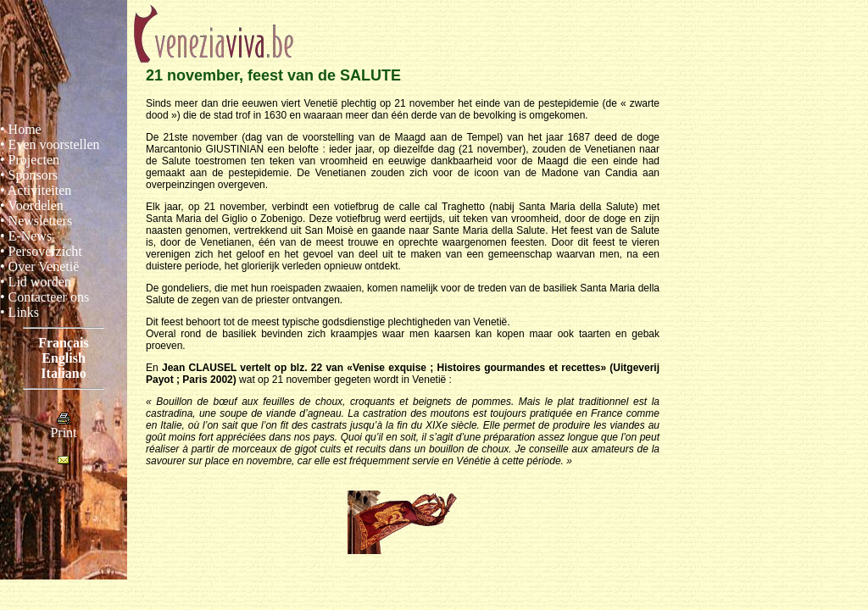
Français (64, 343)
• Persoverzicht (41, 251)
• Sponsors (29, 175)
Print (63, 427)
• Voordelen (32, 205)
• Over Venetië (39, 266)
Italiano (63, 373)
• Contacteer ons (45, 297)
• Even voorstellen (50, 144)
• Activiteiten (36, 190)
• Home (21, 129)
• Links (19, 312)
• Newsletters (36, 221)
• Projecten (30, 160)
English (64, 358)
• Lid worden (36, 282)
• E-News (26, 236)
